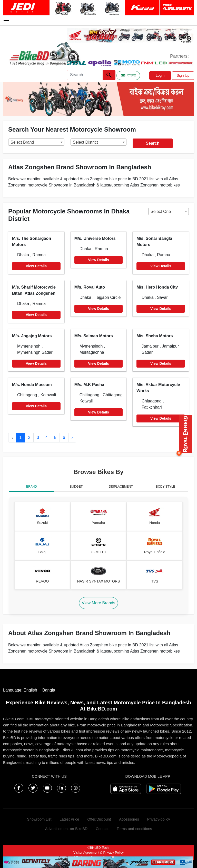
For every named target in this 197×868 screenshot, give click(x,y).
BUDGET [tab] (76, 487)
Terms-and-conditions (134, 829)
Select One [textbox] (161, 211)
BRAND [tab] (32, 487)
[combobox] (36, 142)
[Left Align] (109, 75)
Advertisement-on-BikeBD (66, 829)
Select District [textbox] (85, 142)
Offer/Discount (99, 819)
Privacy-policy (159, 819)
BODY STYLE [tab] (165, 487)
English (30, 690)
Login (160, 75)
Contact (102, 829)
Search (152, 143)
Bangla (49, 690)
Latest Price (70, 819)
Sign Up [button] (183, 75)
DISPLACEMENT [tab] (121, 487)
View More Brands (98, 603)
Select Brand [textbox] (22, 142)
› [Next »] (72, 437)
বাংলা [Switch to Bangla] (128, 75)
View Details (36, 266)
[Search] (85, 75)
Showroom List (39, 819)
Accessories (129, 819)
